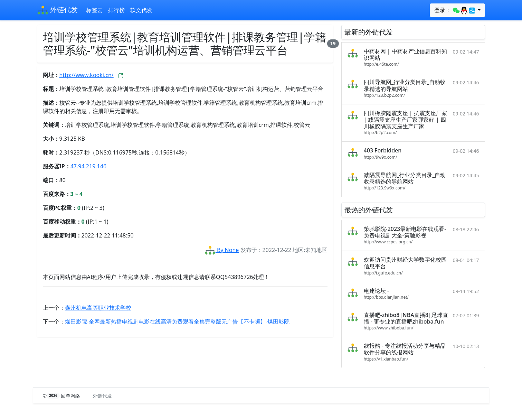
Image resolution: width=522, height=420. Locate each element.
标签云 (94, 10)
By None (222, 250)
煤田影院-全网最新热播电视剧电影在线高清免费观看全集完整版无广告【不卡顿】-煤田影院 (177, 321)
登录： (455, 10)
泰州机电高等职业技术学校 (98, 308)
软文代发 (141, 10)
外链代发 (58, 10)
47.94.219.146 (88, 166)
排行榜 (116, 10)
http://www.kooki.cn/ (87, 75)
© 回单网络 (62, 396)
